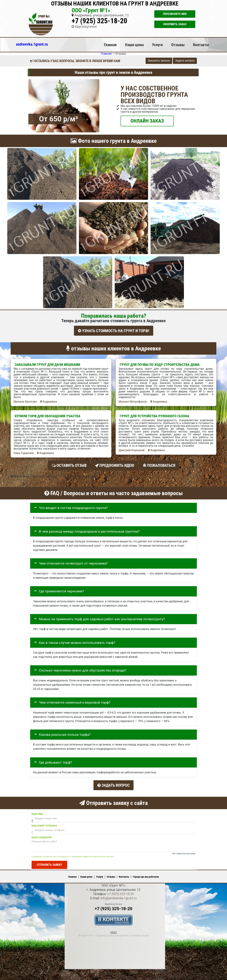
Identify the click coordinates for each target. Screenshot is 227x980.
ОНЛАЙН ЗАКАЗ (147, 121)
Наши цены (134, 45)
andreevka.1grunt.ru (32, 44)
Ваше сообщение (42, 835)
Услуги (157, 45)
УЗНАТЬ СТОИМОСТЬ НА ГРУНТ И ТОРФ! (114, 331)
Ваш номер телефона (44, 823)
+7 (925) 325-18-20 (99, 21)
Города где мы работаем (146, 874)
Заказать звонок (159, 61)
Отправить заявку (49, 862)
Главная (110, 45)
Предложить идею (115, 464)
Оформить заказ (175, 24)
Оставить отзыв (69, 464)
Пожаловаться (159, 464)
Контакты (201, 45)
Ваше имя (37, 811)
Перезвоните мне (175, 14)
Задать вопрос (185, 61)
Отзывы (178, 45)
